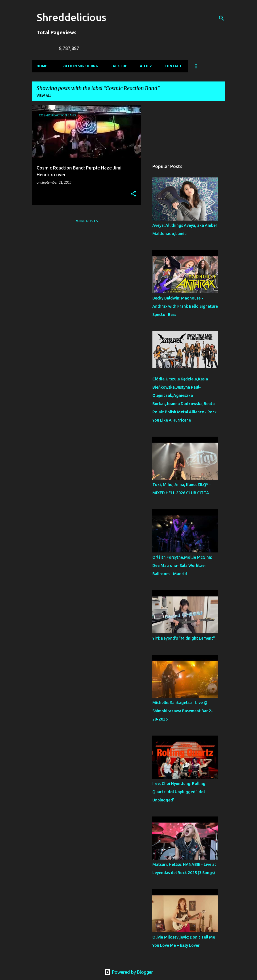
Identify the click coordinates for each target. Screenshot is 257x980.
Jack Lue (119, 66)
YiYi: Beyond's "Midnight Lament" (184, 638)
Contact (173, 66)
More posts (87, 221)
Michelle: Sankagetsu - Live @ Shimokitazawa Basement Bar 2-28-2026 (183, 711)
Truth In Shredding (79, 66)
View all (44, 96)
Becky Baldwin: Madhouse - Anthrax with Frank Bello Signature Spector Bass (185, 306)
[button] (133, 194)
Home (42, 66)
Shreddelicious (71, 17)
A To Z (146, 66)
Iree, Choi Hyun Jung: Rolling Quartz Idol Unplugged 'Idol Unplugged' (179, 792)
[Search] (222, 18)
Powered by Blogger (128, 972)
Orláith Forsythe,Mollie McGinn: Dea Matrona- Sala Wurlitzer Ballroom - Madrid (182, 566)
